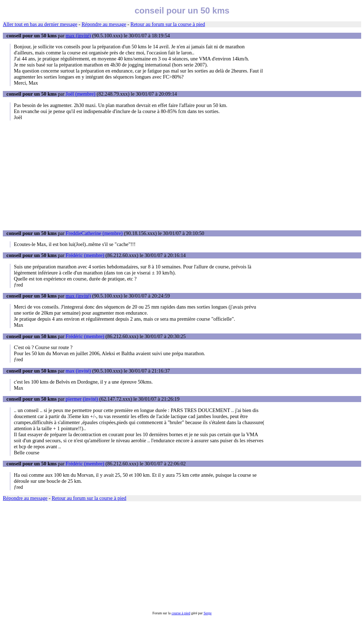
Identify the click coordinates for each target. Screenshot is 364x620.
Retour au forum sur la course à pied (168, 24)
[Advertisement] (182, 175)
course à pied (181, 613)
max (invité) (78, 36)
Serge (208, 613)
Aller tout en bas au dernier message (40, 24)
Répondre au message (104, 24)
